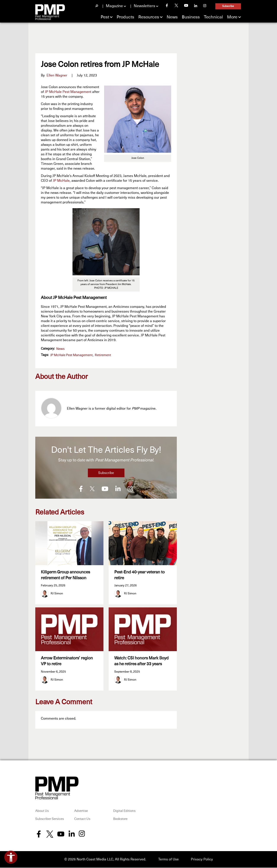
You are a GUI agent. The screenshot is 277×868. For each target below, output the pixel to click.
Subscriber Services (50, 820)
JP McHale (61, 181)
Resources (149, 17)
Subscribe (228, 6)
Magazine (114, 6)
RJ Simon (57, 594)
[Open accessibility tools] (11, 857)
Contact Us (82, 820)
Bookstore (120, 820)
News (172, 17)
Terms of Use (168, 860)
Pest (105, 17)
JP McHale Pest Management (68, 92)
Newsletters (144, 6)
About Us (42, 811)
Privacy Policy (202, 860)
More (232, 17)
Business (191, 17)
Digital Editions (124, 811)
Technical (213, 17)
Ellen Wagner (57, 75)
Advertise (81, 811)
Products (125, 17)
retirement (103, 355)
